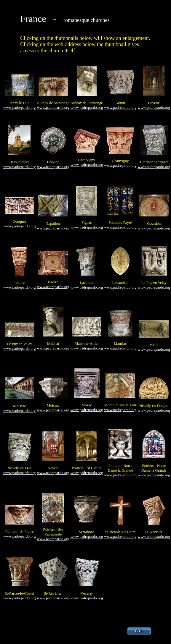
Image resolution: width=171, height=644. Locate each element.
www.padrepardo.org (19, 107)
